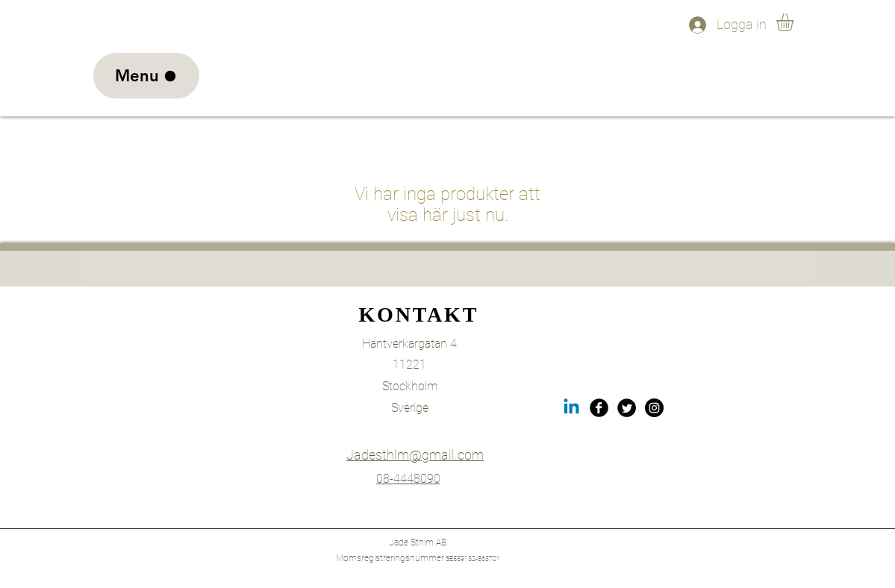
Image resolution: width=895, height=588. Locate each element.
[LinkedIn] (571, 408)
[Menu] (146, 76)
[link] (795, 22)
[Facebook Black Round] (599, 408)
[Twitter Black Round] (627, 408)
